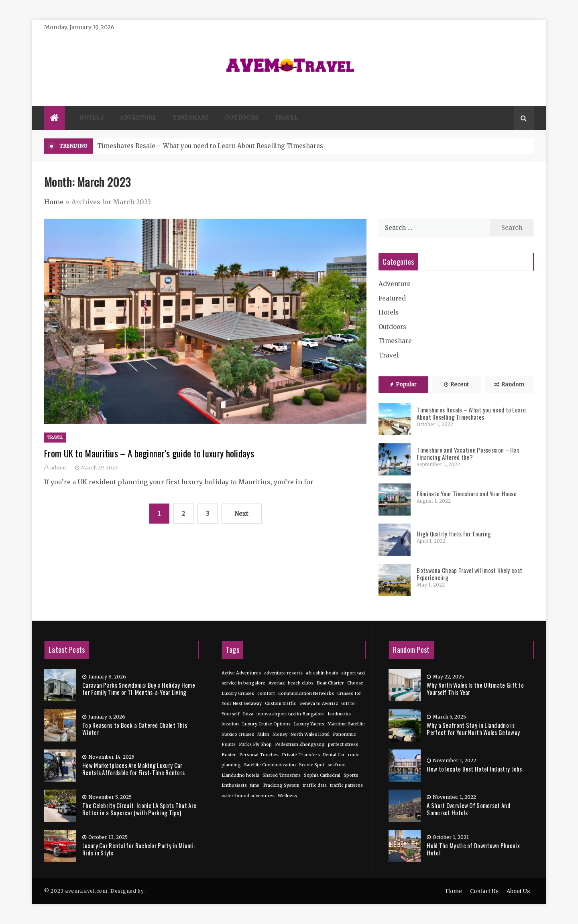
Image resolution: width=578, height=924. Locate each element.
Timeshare (191, 118)
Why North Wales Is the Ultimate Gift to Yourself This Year (475, 688)
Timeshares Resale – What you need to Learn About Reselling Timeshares (210, 146)
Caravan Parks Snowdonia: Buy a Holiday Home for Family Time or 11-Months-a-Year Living (139, 688)
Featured (392, 298)
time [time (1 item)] (255, 785)
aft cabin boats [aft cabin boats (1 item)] (322, 673)
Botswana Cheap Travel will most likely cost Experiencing (469, 574)
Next (241, 514)
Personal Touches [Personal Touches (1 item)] (259, 755)
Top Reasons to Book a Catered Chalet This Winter (135, 729)
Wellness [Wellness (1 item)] (287, 796)
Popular (403, 385)
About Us (518, 891)
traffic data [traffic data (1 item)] (315, 785)
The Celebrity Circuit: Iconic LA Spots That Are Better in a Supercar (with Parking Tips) (139, 809)
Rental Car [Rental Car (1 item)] (334, 755)
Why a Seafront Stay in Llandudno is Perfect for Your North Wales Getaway (473, 729)
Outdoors (241, 118)
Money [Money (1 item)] (280, 734)
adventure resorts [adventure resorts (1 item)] (283, 673)
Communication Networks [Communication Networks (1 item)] (306, 694)
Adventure (138, 118)
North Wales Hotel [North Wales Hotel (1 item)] (310, 734)
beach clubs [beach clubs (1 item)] (301, 683)
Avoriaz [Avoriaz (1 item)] (277, 683)
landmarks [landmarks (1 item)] (339, 714)
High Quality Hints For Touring (454, 534)
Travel (286, 118)
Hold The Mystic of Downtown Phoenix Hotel (473, 849)
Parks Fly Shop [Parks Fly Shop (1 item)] (255, 744)
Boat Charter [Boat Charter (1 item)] (330, 683)
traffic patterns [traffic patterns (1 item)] (346, 785)
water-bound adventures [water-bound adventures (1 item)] (248, 796)
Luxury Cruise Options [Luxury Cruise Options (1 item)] (266, 724)
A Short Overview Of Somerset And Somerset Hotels (468, 809)
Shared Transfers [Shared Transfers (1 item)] (282, 775)
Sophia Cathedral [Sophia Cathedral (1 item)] (322, 775)
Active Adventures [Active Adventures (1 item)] (241, 673)
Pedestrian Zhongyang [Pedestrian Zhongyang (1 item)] (300, 744)
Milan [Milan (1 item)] (263, 734)
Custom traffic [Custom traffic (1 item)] (281, 704)
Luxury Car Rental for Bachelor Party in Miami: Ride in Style (138, 849)
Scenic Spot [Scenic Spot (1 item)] (312, 765)
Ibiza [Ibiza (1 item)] (248, 714)
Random (509, 385)
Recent (456, 385)
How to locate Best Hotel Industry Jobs (474, 769)
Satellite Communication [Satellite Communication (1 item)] (270, 765)
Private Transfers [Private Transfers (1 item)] (301, 755)
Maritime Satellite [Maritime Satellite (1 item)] (346, 724)
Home (54, 202)
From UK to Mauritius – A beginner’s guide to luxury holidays (149, 453)
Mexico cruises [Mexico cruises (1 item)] (238, 734)
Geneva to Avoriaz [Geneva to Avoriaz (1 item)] (319, 704)
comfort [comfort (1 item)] (266, 694)
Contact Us (484, 891)
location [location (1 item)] (230, 724)
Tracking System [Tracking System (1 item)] (281, 785)
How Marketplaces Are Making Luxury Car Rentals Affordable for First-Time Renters (133, 769)
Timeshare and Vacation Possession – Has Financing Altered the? (468, 453)
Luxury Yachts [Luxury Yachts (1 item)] (309, 724)
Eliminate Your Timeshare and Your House (467, 493)
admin (58, 468)
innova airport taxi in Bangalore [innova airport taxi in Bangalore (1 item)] (291, 714)
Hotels (92, 118)
